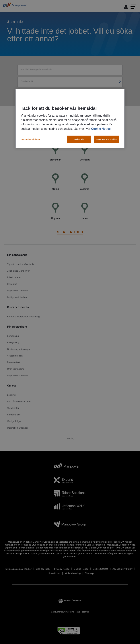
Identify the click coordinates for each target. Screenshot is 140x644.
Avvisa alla (79, 139)
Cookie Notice (101, 129)
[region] (70, 119)
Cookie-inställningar (30, 139)
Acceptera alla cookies (106, 139)
